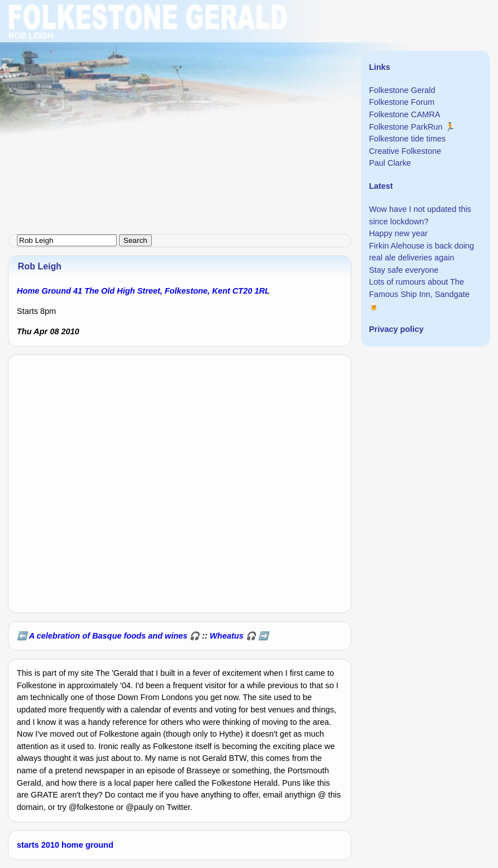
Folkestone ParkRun (406, 127)
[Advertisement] (249, 79)
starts (28, 845)
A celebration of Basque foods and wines (108, 636)
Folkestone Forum (402, 102)
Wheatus (227, 636)
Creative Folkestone (405, 151)
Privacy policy (396, 329)
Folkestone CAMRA (404, 114)
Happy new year (398, 233)
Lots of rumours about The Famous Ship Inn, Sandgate (419, 288)
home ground (87, 845)
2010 (50, 845)
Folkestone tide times (407, 139)
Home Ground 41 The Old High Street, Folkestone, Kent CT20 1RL (144, 291)
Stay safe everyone (404, 270)
